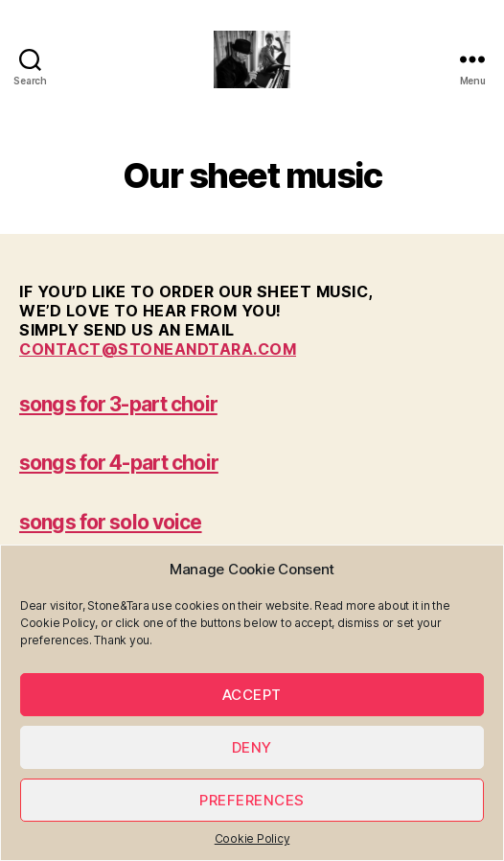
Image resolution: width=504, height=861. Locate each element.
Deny (252, 747)
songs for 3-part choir (118, 404)
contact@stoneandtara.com (158, 349)
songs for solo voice (111, 522)
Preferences (252, 800)
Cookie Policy (252, 838)
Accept (252, 695)
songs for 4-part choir (119, 463)
